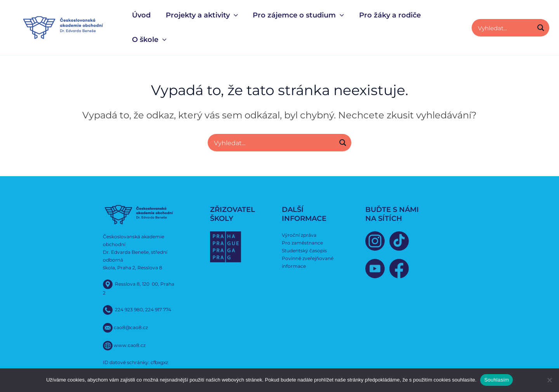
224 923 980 (129, 310)
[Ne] (549, 380)
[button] (232, 15)
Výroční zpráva (299, 235)
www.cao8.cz (130, 345)
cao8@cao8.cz (131, 327)
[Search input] (504, 28)
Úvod (141, 15)
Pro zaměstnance (302, 242)
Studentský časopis (304, 250)
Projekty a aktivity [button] (200, 15)
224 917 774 (158, 310)
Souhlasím (497, 380)
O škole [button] (149, 40)
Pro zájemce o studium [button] (296, 15)
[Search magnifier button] (541, 28)
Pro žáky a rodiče (386, 15)
